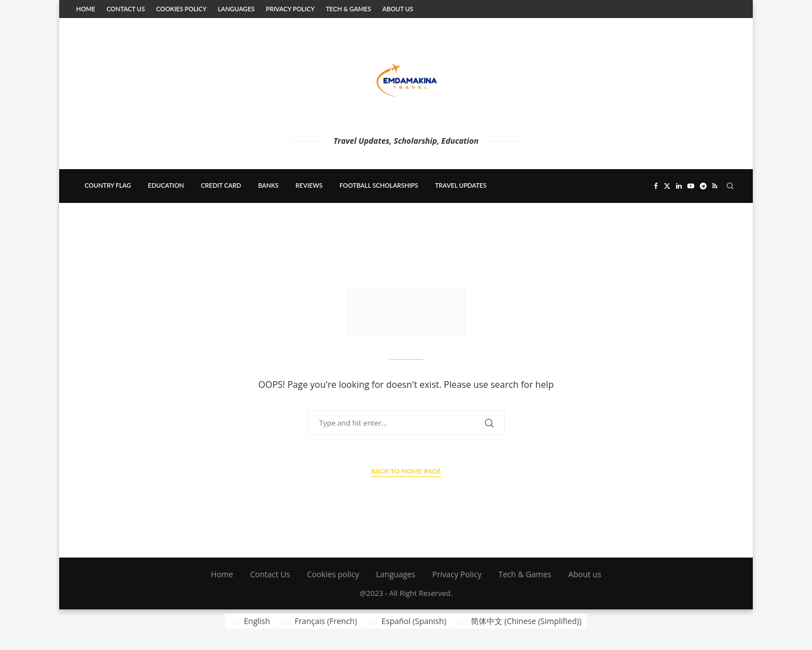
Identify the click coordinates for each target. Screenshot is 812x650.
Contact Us (126, 9)
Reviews (309, 185)
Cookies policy (181, 9)
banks (268, 185)
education (166, 185)
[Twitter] (667, 186)
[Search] (730, 186)
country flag (108, 185)
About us (398, 9)
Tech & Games (348, 9)
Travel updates (461, 185)
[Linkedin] (679, 186)
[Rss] (715, 186)
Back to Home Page (406, 471)
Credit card (221, 185)
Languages (236, 9)
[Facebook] (656, 186)
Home (86, 9)
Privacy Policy (290, 9)
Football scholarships (379, 185)
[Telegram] (703, 186)
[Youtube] (691, 186)
